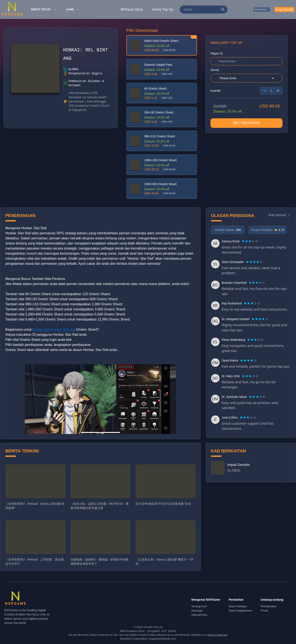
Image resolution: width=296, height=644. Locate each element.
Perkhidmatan (268, 606)
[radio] (243, 241)
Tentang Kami (199, 606)
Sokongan (197, 611)
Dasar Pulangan (238, 606)
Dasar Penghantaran (240, 611)
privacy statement (218, 635)
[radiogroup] (250, 241)
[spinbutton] (271, 91)
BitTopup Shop (132, 9)
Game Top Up (163, 9)
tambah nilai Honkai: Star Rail (54, 330)
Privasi (264, 611)
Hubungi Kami (199, 615)
